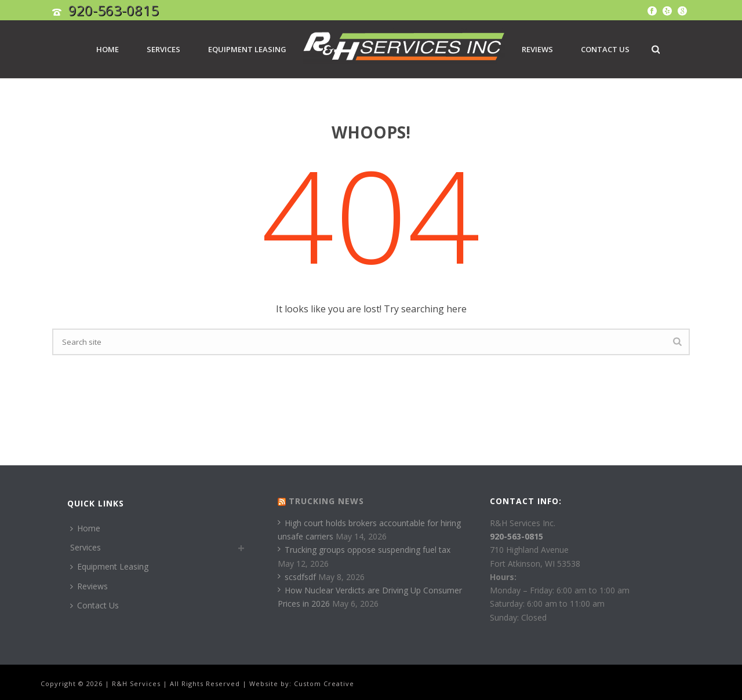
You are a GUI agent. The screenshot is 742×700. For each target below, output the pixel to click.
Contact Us (605, 49)
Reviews (537, 49)
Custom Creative (324, 683)
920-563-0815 (114, 10)
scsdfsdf (297, 577)
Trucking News (326, 501)
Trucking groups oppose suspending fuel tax (364, 550)
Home (108, 49)
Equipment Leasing (247, 49)
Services (163, 49)
